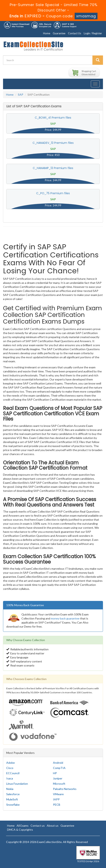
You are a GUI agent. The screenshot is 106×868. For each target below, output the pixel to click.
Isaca (10, 778)
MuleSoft (12, 799)
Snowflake (13, 805)
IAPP (56, 799)
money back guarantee (65, 618)
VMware (58, 794)
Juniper (58, 778)
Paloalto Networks (65, 789)
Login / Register (93, 33)
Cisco (10, 768)
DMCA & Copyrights (20, 830)
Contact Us (75, 33)
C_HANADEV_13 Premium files (53, 143)
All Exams (23, 826)
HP (55, 773)
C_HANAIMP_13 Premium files (53, 168)
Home (47, 33)
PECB (57, 805)
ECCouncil (13, 773)
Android (58, 763)
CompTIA (59, 768)
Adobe (11, 763)
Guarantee (59, 33)
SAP (21, 95)
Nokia (10, 789)
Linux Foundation (17, 784)
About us (53, 826)
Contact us (38, 826)
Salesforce (13, 794)
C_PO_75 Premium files (53, 193)
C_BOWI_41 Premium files (53, 118)
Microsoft (59, 784)
